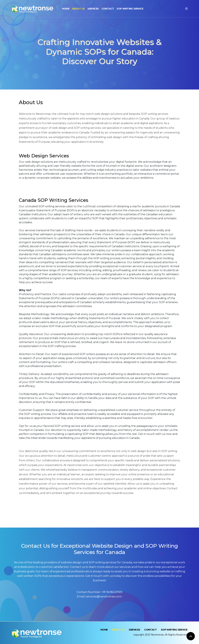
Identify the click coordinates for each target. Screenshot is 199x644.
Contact (108, 9)
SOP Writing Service (130, 9)
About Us (78, 9)
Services (93, 9)
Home (66, 9)
